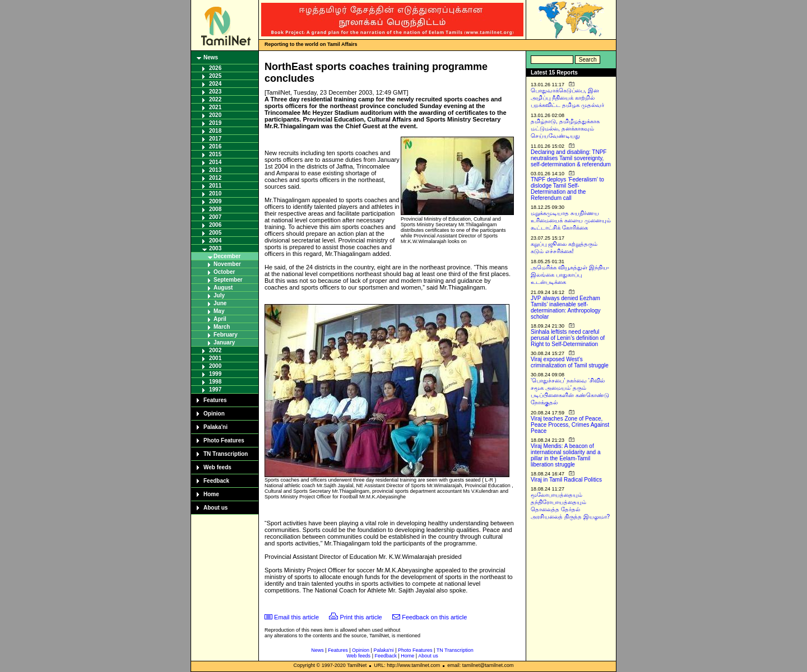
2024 (215, 84)
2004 (215, 241)
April (220, 319)
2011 (215, 186)
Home (211, 494)
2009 (215, 201)
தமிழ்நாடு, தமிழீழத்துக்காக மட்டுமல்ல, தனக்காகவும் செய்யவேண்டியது (565, 129)
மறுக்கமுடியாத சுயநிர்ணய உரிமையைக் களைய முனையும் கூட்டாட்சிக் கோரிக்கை (571, 220)
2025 (215, 76)
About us (215, 508)
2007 (215, 217)
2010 (215, 193)
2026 (215, 68)
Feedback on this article (434, 617)
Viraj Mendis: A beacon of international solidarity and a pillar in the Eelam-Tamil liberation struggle (566, 455)
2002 (215, 350)
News (211, 57)
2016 (215, 146)
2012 (215, 178)
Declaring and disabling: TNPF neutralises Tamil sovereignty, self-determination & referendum (571, 158)
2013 (215, 170)
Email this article (296, 617)
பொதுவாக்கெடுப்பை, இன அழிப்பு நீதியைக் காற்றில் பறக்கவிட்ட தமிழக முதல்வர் (567, 98)
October (224, 272)
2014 (215, 162)
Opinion (214, 414)
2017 (215, 139)
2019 (215, 123)
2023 (215, 92)
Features (215, 400)
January (224, 342)
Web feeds (217, 467)
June (220, 303)
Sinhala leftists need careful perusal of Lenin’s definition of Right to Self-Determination (568, 338)
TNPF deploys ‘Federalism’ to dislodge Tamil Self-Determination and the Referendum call (567, 189)
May (219, 311)
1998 (215, 382)
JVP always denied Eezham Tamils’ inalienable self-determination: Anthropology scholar (566, 307)
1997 (215, 389)
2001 (215, 358)
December (227, 256)
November (227, 264)
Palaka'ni (215, 427)
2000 (215, 366)
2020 (215, 115)
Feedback (216, 481)
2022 (215, 99)
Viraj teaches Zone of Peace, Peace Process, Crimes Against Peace (570, 425)
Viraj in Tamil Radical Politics (566, 480)
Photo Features (224, 440)
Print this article (361, 617)
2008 (215, 209)
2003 (215, 248)
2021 (215, 107)
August (223, 288)
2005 (215, 233)
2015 (215, 154)
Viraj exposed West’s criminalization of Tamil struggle (570, 362)
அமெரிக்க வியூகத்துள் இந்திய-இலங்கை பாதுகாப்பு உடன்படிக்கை (570, 275)
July (219, 295)
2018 (215, 131)
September (228, 280)
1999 (215, 374)
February (226, 335)
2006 (215, 225)
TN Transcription (226, 454)
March (222, 327)
